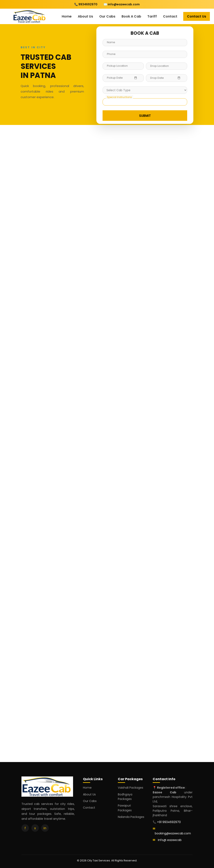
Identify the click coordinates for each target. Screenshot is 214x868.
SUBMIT (145, 115)
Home (67, 16)
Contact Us (197, 16)
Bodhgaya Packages (125, 797)
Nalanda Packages (131, 817)
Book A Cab (131, 16)
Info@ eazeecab (170, 840)
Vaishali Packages (131, 788)
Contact (170, 16)
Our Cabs (107, 16)
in (45, 828)
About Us (85, 16)
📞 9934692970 (86, 4)
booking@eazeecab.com (173, 833)
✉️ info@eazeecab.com (122, 4)
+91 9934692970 (169, 822)
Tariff (152, 16)
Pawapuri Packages (125, 808)
